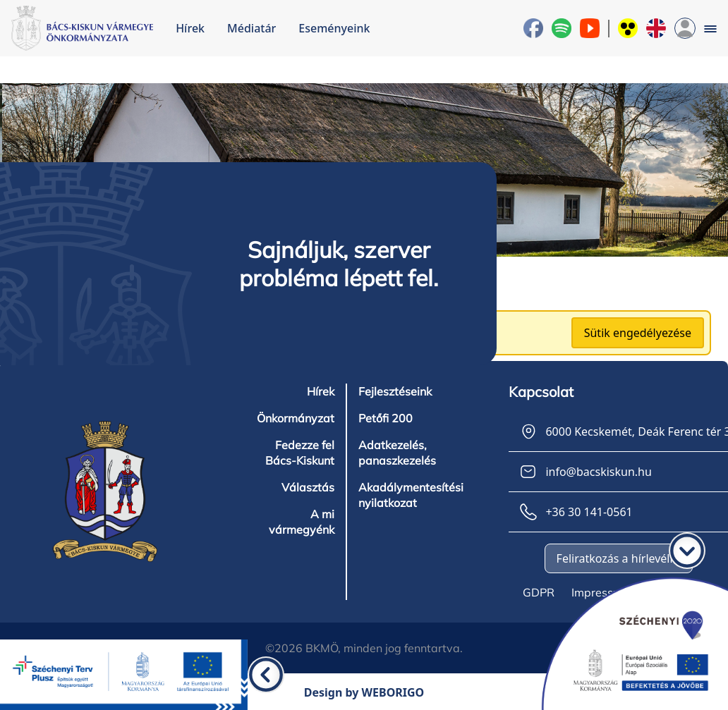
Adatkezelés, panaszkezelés (397, 453)
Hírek (190, 28)
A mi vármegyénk (302, 522)
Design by (364, 692)
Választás (308, 487)
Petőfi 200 (386, 418)
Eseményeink (334, 28)
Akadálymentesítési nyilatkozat (411, 495)
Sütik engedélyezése (638, 333)
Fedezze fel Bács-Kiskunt (300, 453)
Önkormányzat (296, 418)
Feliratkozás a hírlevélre (619, 558)
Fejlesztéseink (395, 391)
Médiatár (251, 28)
